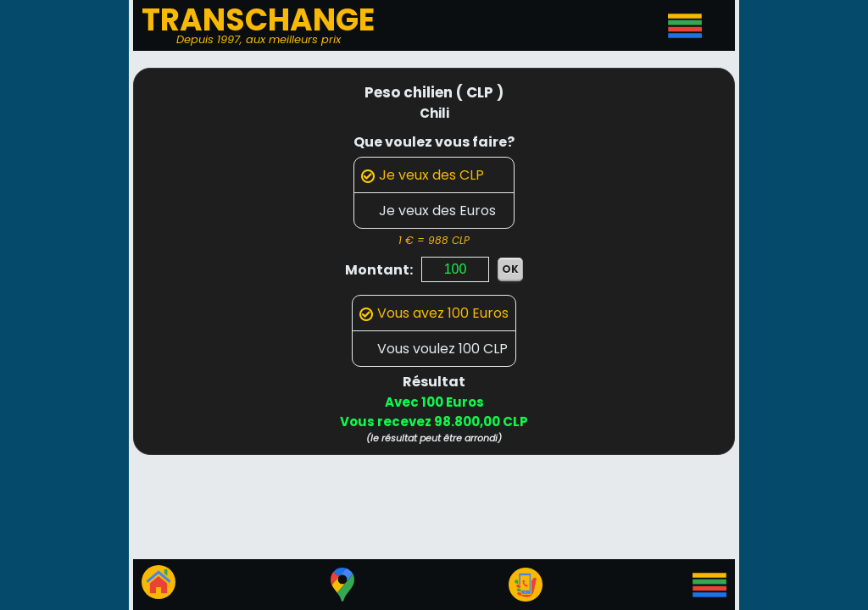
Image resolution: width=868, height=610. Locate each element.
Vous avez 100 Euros (434, 313)
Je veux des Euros (428, 211)
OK (510, 269)
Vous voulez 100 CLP (434, 349)
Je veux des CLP (423, 175)
